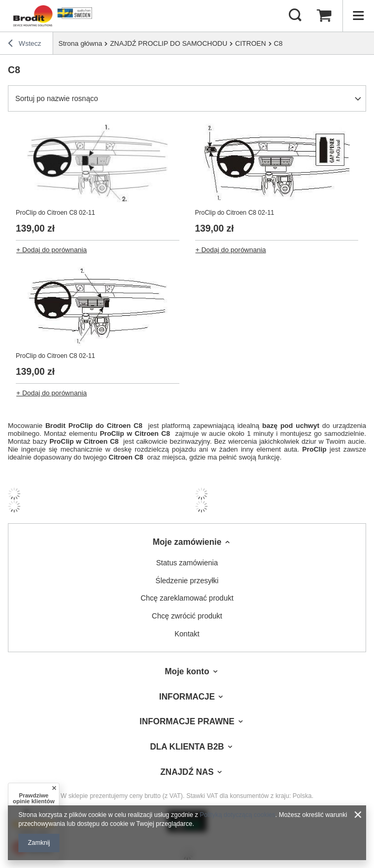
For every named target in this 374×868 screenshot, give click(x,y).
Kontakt (187, 634)
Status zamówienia (187, 563)
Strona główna (80, 43)
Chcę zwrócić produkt (187, 616)
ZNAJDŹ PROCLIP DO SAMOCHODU (169, 43)
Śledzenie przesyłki (187, 581)
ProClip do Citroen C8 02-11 (55, 213)
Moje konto (187, 671)
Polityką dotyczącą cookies (237, 815)
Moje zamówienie (187, 542)
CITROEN (251, 43)
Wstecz (24, 45)
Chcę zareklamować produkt (187, 598)
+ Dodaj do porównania (52, 250)
